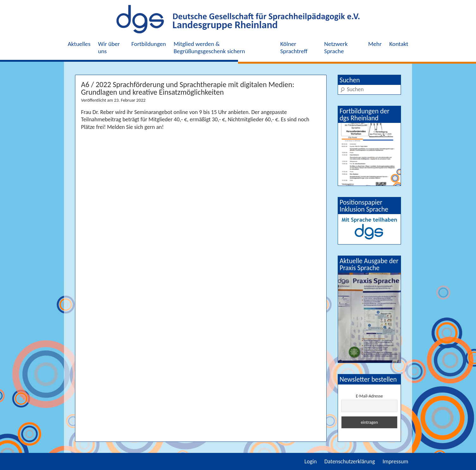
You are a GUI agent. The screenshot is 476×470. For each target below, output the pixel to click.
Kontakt (399, 44)
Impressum (395, 461)
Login (311, 461)
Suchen (350, 80)
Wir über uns (109, 48)
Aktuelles (79, 44)
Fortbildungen (149, 44)
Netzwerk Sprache (336, 48)
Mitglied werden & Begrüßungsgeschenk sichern (209, 48)
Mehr (375, 44)
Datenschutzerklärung (350, 461)
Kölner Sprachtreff (294, 48)
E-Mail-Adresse (369, 396)
